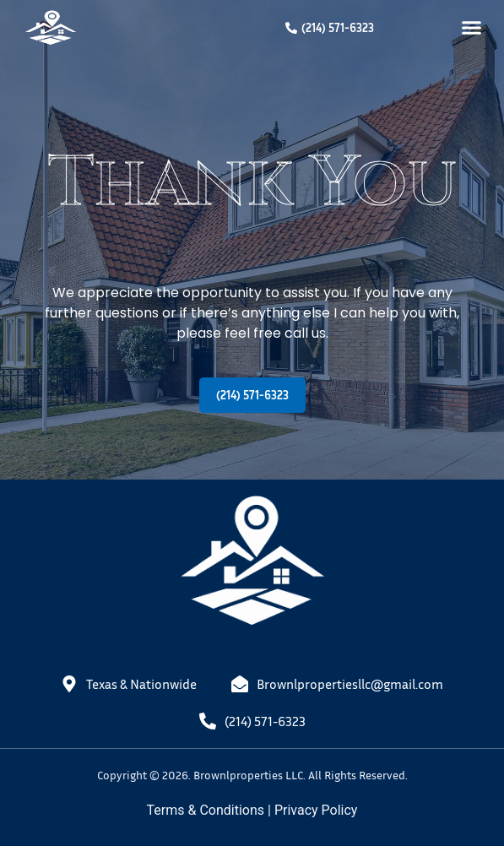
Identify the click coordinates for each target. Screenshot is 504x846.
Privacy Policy (316, 810)
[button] (472, 28)
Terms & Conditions (206, 810)
